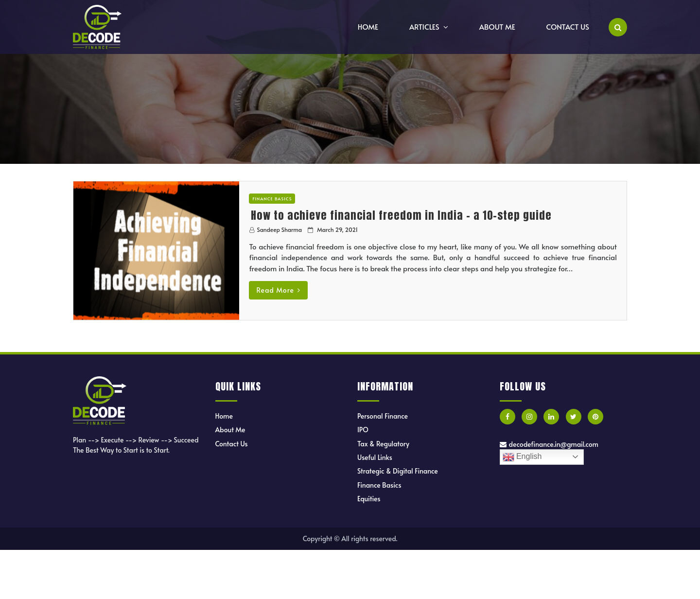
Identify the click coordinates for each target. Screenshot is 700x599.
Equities (369, 499)
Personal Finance (383, 416)
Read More (278, 290)
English (522, 457)
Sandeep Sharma (279, 229)
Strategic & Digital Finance (398, 471)
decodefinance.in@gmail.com (549, 444)
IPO (363, 430)
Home (368, 26)
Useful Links (375, 457)
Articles (424, 26)
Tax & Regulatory (383, 444)
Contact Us (568, 26)
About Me (497, 26)
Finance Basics (272, 199)
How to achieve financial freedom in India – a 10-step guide (401, 215)
